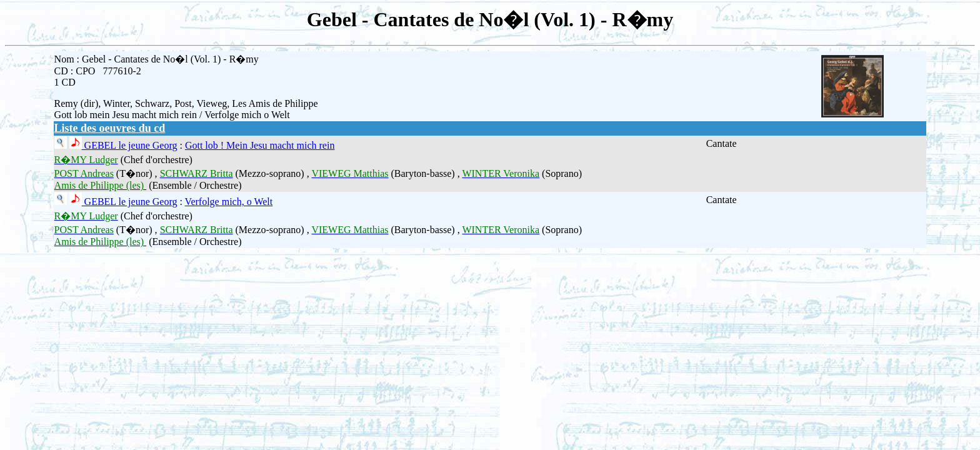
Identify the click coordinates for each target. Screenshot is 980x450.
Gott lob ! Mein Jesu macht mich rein (260, 145)
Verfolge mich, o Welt (229, 202)
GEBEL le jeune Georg (130, 145)
